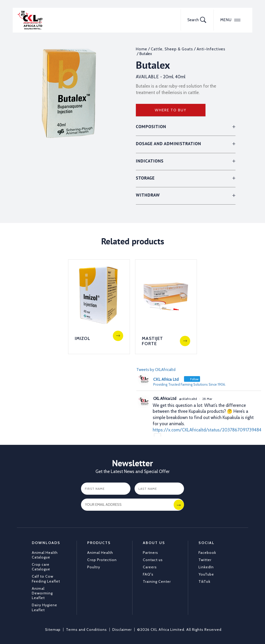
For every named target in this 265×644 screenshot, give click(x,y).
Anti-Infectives (211, 49)
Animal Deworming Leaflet (42, 593)
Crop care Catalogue (41, 567)
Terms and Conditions (86, 629)
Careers (150, 567)
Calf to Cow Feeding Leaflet (46, 579)
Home (142, 49)
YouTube (206, 574)
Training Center (157, 581)
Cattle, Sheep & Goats (172, 49)
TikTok (204, 581)
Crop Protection (102, 560)
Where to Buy (171, 110)
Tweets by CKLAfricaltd (156, 369)
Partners (150, 552)
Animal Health (100, 552)
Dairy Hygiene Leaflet (45, 607)
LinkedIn (206, 567)
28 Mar (207, 399)
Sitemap (53, 629)
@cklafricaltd (188, 399)
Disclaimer (122, 629)
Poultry (94, 567)
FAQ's (148, 574)
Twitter (205, 560)
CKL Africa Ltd (165, 399)
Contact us (153, 560)
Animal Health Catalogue (45, 555)
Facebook (207, 552)
